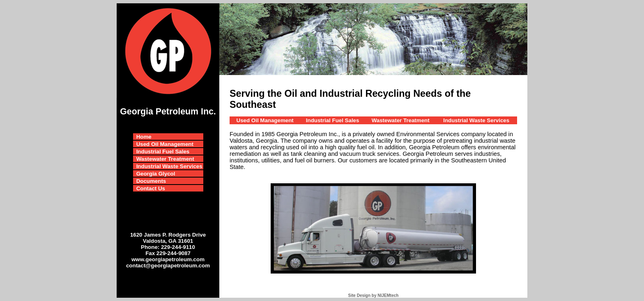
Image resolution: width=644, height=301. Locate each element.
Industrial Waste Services (169, 166)
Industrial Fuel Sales (163, 152)
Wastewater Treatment (165, 159)
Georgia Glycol (156, 174)
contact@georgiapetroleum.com (168, 266)
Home (144, 137)
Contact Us (151, 188)
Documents (151, 181)
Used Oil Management (165, 144)
